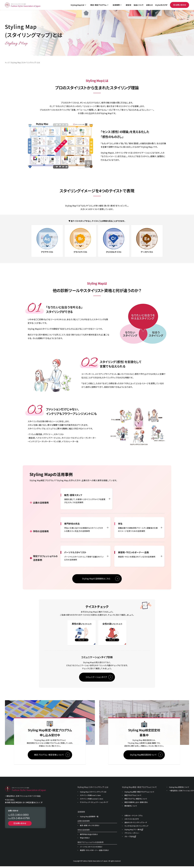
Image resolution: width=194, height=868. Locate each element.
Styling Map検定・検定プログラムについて (139, 794)
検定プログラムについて (133, 797)
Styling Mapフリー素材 (133, 831)
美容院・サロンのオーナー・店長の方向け (94, 852)
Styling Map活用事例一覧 (89, 818)
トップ (7, 63)
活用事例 (116, 5)
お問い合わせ (180, 5)
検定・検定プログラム (98, 5)
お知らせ (149, 5)
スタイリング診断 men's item (90, 797)
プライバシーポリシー (132, 835)
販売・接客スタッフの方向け (90, 827)
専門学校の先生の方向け (89, 836)
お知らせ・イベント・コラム (134, 817)
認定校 (128, 5)
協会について (139, 5)
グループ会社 (129, 838)
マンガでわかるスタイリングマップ (136, 828)
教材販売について (131, 808)
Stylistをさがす (161, 5)
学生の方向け (85, 840)
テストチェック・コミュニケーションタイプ (94, 804)
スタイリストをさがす (132, 821)
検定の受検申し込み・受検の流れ (136, 804)
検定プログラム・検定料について (136, 801)
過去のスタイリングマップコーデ (136, 824)
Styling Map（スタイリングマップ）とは (93, 794)
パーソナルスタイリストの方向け (91, 849)
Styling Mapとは (77, 5)
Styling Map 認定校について (179, 789)
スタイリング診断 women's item (91, 801)
